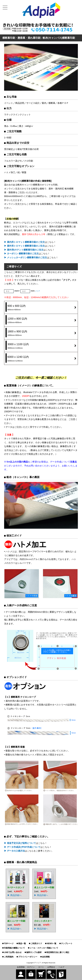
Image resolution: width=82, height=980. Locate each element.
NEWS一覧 (52, 944)
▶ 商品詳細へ (14, 895)
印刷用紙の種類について (14, 948)
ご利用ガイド (36, 944)
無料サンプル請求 (34, 952)
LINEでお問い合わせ (13, 952)
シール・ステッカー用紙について (44, 948)
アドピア (38, 963)
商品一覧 (22, 944)
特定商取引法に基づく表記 (58, 952)
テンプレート (67, 944)
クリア (38, 291)
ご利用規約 (9, 957)
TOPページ (9, 944)
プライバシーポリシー (28, 957)
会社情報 (46, 957)
